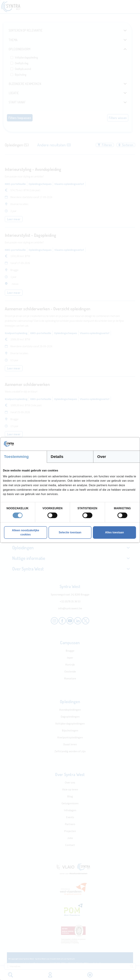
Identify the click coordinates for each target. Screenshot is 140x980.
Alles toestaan (114, 532)
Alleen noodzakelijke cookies (26, 532)
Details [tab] (57, 457)
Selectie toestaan (70, 532)
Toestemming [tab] (16, 457)
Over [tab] (102, 457)
